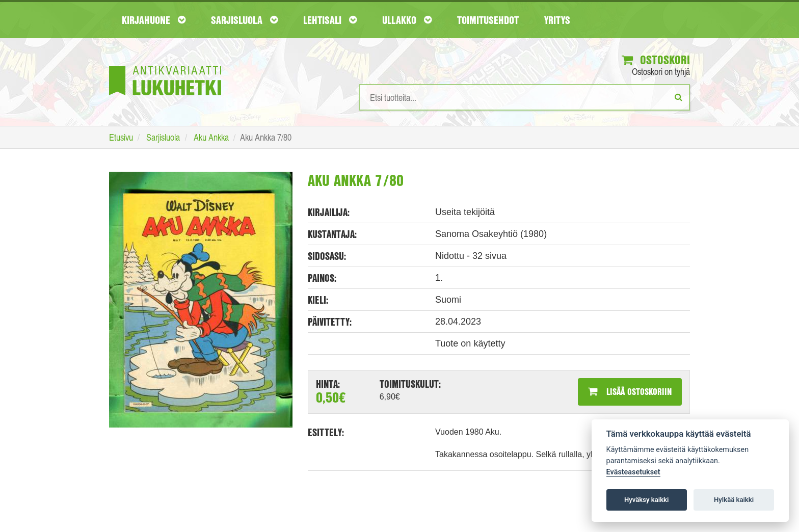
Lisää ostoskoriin (630, 391)
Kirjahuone (154, 20)
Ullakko (407, 20)
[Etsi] (678, 97)
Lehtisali (330, 20)
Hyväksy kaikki (646, 500)
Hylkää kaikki (734, 500)
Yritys (557, 20)
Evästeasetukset (633, 472)
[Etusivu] (165, 65)
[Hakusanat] (524, 97)
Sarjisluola (244, 20)
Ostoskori (656, 60)
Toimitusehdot (488, 20)
